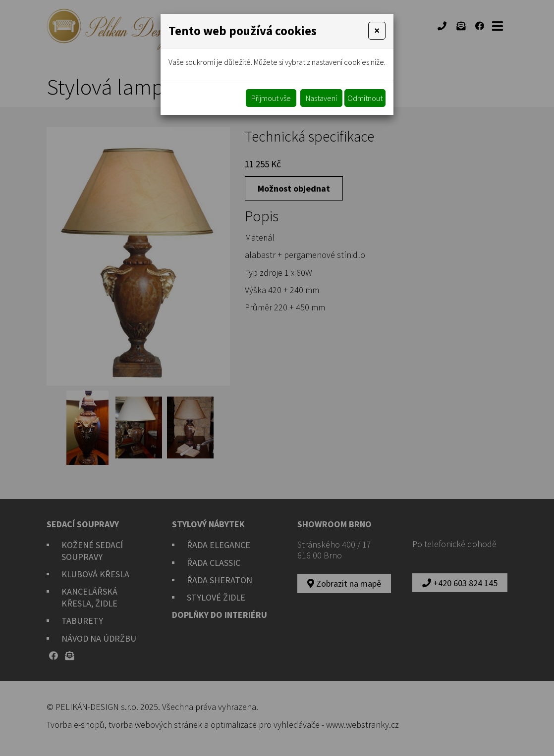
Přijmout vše (271, 98)
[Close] (377, 31)
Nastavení (321, 98)
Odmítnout (365, 98)
